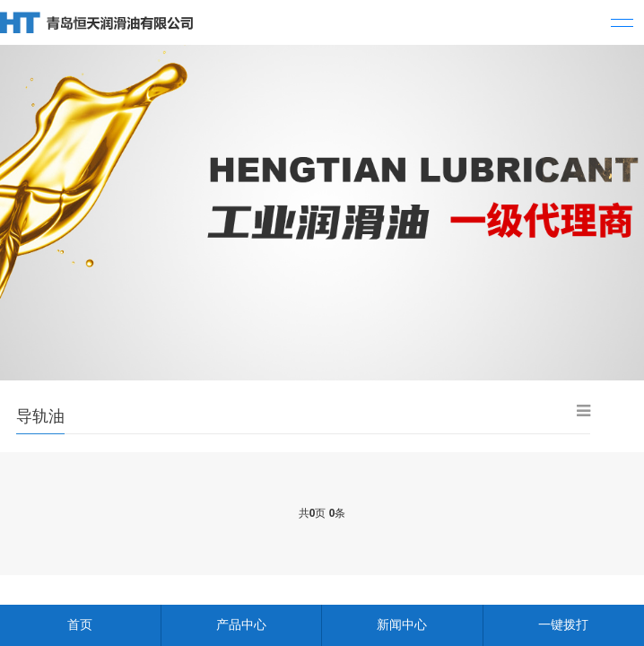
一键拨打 (563, 624)
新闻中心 (402, 624)
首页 (80, 624)
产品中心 (241, 624)
